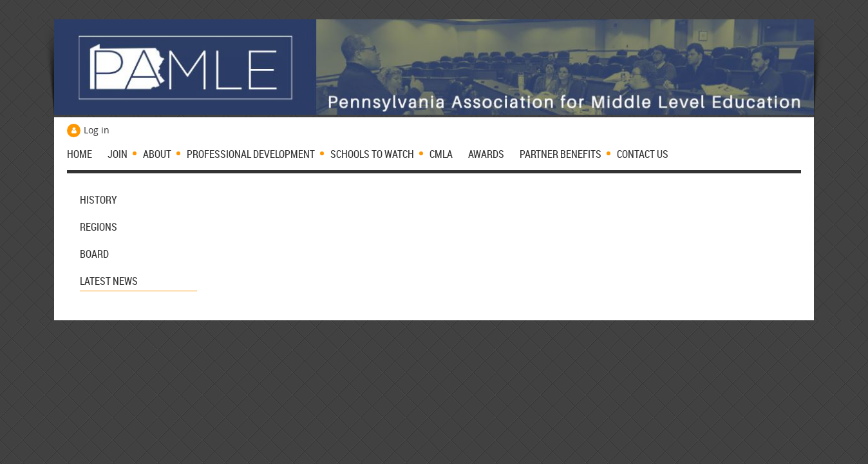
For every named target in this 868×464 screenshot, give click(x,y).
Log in (97, 130)
